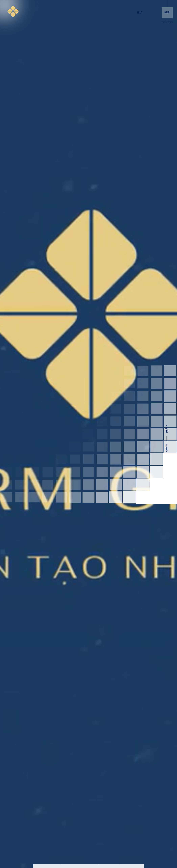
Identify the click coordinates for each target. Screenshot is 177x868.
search (167, 448)
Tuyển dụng (167, 22)
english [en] (167, 429)
